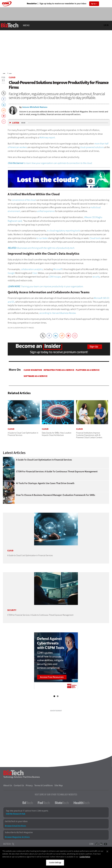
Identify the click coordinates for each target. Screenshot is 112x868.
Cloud (10, 74)
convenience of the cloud (24, 200)
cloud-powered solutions (92, 147)
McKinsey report (47, 137)
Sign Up (93, 4)
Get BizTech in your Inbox (16, 821)
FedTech (44, 803)
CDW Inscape (55, 277)
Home (4, 74)
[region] (56, 857)
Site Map (59, 785)
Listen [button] (16, 123)
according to (57, 313)
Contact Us (19, 785)
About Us (8, 785)
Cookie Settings (55, 863)
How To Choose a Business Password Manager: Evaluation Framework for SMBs (56, 495)
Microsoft (58, 269)
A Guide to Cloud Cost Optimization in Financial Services (44, 460)
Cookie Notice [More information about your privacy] (85, 857)
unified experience (46, 211)
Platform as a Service (88, 370)
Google (11, 273)
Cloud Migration (33, 370)
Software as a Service (36, 376)
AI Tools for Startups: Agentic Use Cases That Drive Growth (45, 483)
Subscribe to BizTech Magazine (19, 832)
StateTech (62, 803)
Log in (106, 25)
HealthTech (82, 803)
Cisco (35, 273)
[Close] (107, 851)
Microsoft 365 (100, 298)
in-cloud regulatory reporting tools (63, 231)
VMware (88, 217)
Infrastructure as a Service (59, 370)
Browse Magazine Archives (17, 837)
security (96, 277)
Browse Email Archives (15, 826)
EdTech (28, 803)
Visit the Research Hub (15, 814)
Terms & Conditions (44, 785)
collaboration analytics (32, 269)
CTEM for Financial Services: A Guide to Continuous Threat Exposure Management (57, 472)
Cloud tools (95, 238)
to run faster (42, 238)
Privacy (29, 785)
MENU (26, 25)
